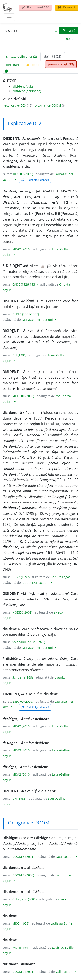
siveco (58, 612)
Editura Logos (61, 577)
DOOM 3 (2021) (23, 857)
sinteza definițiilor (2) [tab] (21, 56)
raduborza (63, 396)
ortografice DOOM (48, 105)
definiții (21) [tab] (53, 56)
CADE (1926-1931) (25, 284)
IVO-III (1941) (21, 947)
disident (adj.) (23, 86)
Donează (67, 7)
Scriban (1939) (23, 677)
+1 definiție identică (35, 180)
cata (59, 857)
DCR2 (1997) (21, 577)
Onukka (65, 284)
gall (58, 972)
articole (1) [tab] (34, 65)
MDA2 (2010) (21, 249)
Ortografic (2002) (24, 899)
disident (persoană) (27, 91)
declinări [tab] (13, 65)
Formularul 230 (35, 7)
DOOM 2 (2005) (23, 875)
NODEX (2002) (22, 612)
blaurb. (60, 677)
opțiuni (71, 39)
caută (69, 31)
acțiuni (9, 180)
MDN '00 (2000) (23, 396)
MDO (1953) (21, 923)
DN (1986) (19, 355)
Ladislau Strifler (62, 923)
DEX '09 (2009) (23, 174)
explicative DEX (16, 105)
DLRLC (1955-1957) (26, 314)
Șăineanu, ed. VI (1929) (29, 642)
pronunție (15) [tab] (61, 64)
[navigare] (9, 17)
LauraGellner (64, 174)
